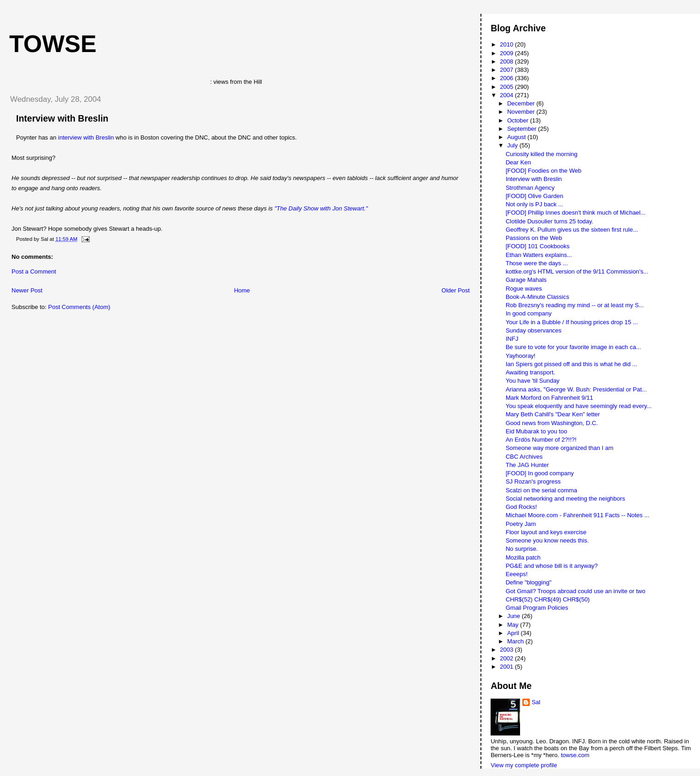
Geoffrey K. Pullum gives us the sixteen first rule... (572, 230)
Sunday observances (534, 330)
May (514, 625)
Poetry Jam (521, 524)
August (517, 137)
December (522, 103)
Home (242, 290)
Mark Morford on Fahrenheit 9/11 (550, 398)
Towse (53, 44)
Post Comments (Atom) (79, 307)
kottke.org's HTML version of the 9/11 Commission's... (577, 271)
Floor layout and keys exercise (546, 532)
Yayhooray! (521, 356)
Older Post (455, 290)
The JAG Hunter (527, 465)
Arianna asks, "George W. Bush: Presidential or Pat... (576, 389)
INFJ (512, 339)
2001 (507, 667)
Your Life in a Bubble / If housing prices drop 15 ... (572, 322)
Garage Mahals (526, 280)
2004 (507, 95)
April (514, 633)
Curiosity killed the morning (542, 154)
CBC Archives (524, 457)
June (515, 616)
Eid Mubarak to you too (537, 431)
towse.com (575, 755)
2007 (507, 70)
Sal (536, 702)
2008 (507, 61)
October (519, 120)
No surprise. (522, 549)
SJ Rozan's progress (533, 481)
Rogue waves (524, 289)
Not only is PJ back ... (535, 204)
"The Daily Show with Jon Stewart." (321, 208)
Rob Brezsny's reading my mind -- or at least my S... (575, 305)
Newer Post (27, 290)
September (523, 129)
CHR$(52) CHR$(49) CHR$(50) (548, 599)
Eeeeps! (517, 574)
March (516, 641)
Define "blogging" (529, 582)
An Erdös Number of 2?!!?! (541, 440)
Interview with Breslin (62, 118)
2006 (507, 78)
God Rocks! (521, 507)
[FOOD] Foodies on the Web (544, 171)
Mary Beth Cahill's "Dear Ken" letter (553, 414)
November (522, 112)
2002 (507, 658)
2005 (507, 87)
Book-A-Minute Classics (538, 297)
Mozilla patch (523, 557)
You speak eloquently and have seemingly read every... (579, 406)
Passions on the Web (534, 238)
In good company (529, 313)
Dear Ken (518, 162)
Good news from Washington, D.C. (552, 423)
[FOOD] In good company (540, 473)
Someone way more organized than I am (560, 448)
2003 (507, 650)
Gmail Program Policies (537, 608)
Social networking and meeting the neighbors (565, 499)
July (513, 145)
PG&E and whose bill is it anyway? (552, 566)
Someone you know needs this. (547, 540)
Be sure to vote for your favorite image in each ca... (573, 347)
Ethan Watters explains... (539, 255)
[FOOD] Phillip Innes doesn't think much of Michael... (576, 213)
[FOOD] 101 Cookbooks (538, 246)
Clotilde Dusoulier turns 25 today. (550, 221)
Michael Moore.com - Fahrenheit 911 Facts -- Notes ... (578, 515)
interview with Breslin (86, 137)
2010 (507, 44)
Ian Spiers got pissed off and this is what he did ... (572, 364)
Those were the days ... (537, 263)
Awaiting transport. (530, 372)
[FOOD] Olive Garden (535, 196)
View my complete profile (524, 765)
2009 (507, 53)
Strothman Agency (530, 188)
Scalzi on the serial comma (541, 490)
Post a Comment (34, 271)
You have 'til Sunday (533, 381)
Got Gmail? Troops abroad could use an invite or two (576, 591)
